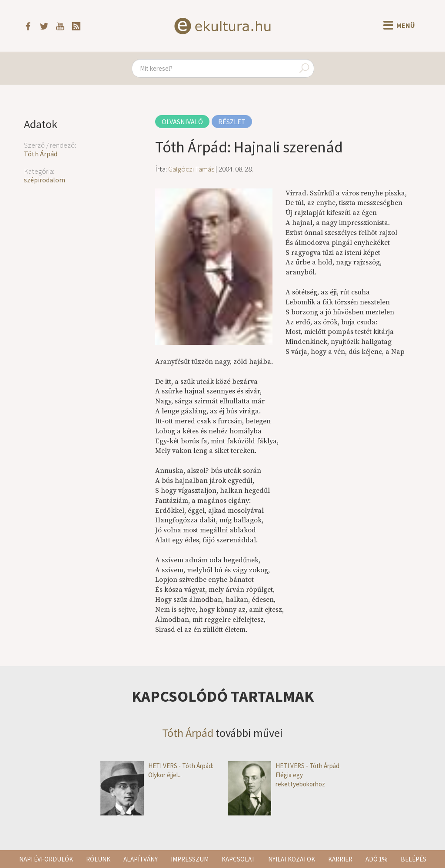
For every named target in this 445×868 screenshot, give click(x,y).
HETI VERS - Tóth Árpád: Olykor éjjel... (157, 771)
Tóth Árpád (41, 154)
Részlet (232, 122)
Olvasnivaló (182, 122)
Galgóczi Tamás (191, 169)
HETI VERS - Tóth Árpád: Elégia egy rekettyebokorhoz (284, 775)
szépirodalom (45, 180)
